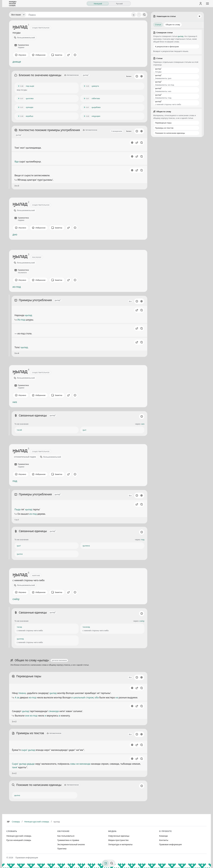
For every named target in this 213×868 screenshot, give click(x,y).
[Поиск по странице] (112, 863)
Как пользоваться (66, 836)
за (18, 697)
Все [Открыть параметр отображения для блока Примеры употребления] (130, 301)
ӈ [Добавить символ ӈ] (134, 15)
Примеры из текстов (164, 128)
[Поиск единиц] (79, 15)
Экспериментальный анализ (71, 844)
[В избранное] (39, 55)
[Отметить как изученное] (21, 55)
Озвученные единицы (119, 836)
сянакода (54, 711)
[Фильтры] (106, 863)
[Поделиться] (68, 55)
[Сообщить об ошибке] (142, 143)
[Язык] (18, 15)
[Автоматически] (72, 75)
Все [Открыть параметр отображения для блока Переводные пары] (130, 677)
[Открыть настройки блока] (142, 76)
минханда (85, 764)
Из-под (21, 320)
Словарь (16, 822)
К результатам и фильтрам (167, 46)
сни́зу (16, 599)
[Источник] (132, 688)
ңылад (29, 315)
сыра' (24, 750)
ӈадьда (31, 764)
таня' (15, 767)
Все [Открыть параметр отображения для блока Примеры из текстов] (130, 734)
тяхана (22, 693)
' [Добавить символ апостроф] (139, 15)
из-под (17, 287)
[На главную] (13, 4)
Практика (62, 849)
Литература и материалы (120, 844)
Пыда (18, 509)
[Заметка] (57, 55)
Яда (17, 162)
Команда (163, 836)
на (117, 697)
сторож (90, 697)
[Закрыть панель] (199, 16)
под (15, 481)
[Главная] (8, 822)
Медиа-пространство (118, 840)
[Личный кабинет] (201, 4)
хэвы (73, 764)
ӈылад (53, 693)
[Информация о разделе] (137, 76)
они (27, 716)
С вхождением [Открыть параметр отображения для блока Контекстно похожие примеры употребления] (117, 131)
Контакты (164, 840)
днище (17, 62)
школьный (79, 697)
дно (15, 234)
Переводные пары (163, 123)
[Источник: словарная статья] (132, 143)
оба (97, 697)
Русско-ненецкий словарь (19, 840)
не (78, 764)
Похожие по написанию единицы (170, 133)
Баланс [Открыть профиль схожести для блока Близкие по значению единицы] (129, 76)
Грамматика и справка (68, 840)
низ (15, 402)
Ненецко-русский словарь (37, 822)
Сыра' (15, 764)
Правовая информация (170, 844)
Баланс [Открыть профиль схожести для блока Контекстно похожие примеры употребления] (129, 131)
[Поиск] (144, 15)
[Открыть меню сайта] (207, 4)
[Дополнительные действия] (75, 55)
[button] (137, 143)
